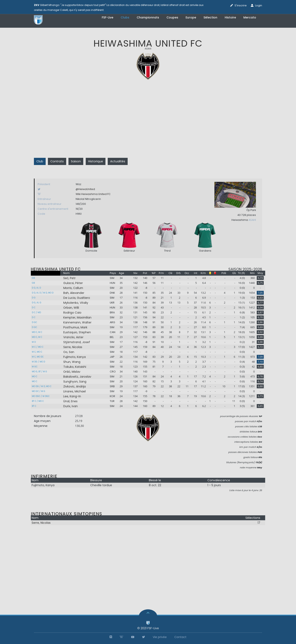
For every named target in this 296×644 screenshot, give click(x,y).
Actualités (118, 161)
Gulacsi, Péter (73, 283)
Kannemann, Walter (77, 322)
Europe (191, 17)
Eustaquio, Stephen (77, 332)
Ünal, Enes (70, 401)
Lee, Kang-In (72, 396)
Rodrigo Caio (72, 313)
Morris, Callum (73, 288)
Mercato (250, 17)
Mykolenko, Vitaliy (76, 303)
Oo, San (69, 352)
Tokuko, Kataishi (75, 367)
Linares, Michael (75, 391)
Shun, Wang (72, 362)
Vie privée (160, 637)
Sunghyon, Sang (75, 382)
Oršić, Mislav (72, 372)
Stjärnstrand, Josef (77, 342)
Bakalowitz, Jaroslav (77, 377)
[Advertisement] (148, 124)
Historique (96, 161)
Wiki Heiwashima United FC (93, 194)
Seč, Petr (69, 278)
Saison (76, 161)
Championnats (148, 17)
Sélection (210, 17)
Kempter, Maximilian (77, 317)
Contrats (57, 161)
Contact (180, 637)
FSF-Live (108, 17)
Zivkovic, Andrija (75, 386)
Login (259, 5)
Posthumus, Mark (75, 327)
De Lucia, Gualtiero (77, 298)
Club (40, 161)
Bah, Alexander (74, 293)
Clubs (125, 17)
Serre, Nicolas (73, 347)
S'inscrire (241, 5)
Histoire (230, 17)
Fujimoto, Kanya (75, 357)
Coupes (172, 17)
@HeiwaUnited (85, 189)
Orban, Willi (71, 308)
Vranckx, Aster (73, 337)
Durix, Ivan (71, 406)
